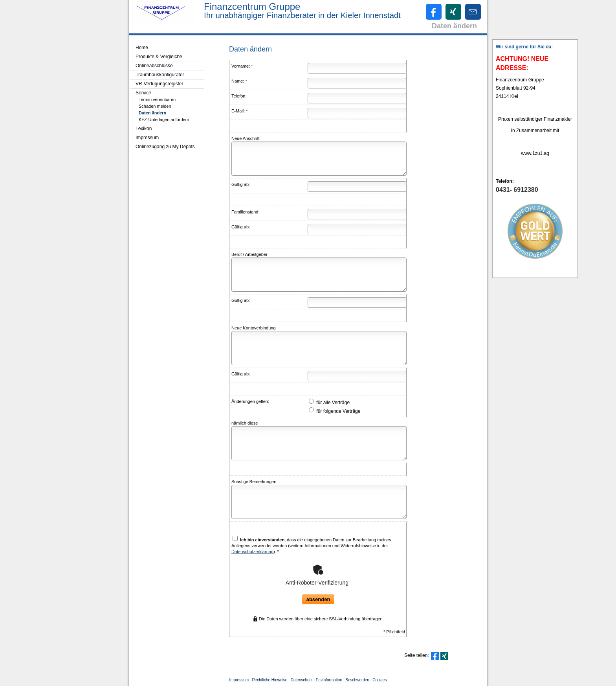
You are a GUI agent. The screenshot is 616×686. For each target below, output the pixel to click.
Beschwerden (357, 680)
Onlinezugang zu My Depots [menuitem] (165, 147)
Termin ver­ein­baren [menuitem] (157, 99)
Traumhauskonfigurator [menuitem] (160, 75)
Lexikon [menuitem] (144, 129)
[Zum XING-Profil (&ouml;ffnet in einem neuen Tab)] (453, 12)
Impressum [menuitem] (147, 138)
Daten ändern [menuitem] (152, 113)
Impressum (239, 680)
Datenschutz (302, 680)
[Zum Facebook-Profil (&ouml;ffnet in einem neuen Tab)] (434, 12)
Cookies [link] (379, 680)
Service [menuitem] (143, 93)
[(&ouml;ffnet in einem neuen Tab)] (535, 231)
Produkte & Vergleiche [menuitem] (159, 57)
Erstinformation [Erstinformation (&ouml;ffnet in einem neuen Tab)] (329, 680)
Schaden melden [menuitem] (155, 106)
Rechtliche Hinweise (269, 680)
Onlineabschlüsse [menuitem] (154, 66)
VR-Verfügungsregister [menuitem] (159, 84)
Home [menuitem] (142, 48)
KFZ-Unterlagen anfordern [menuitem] (164, 120)
